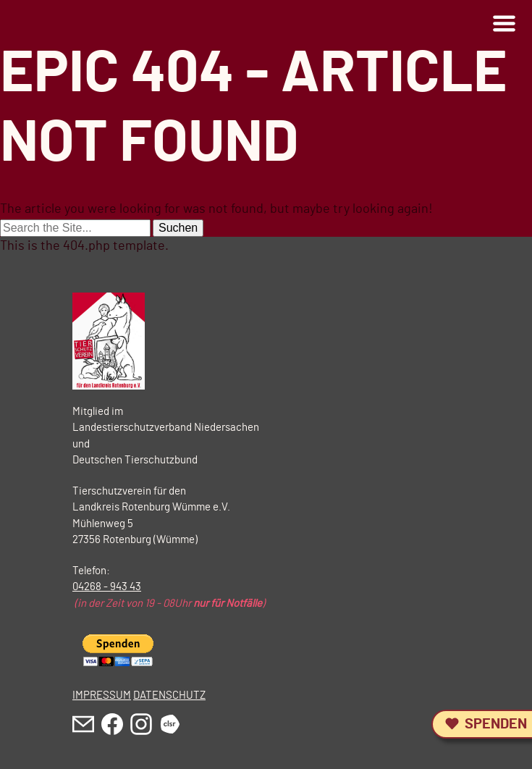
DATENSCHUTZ (169, 696)
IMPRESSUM (102, 696)
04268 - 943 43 (107, 587)
